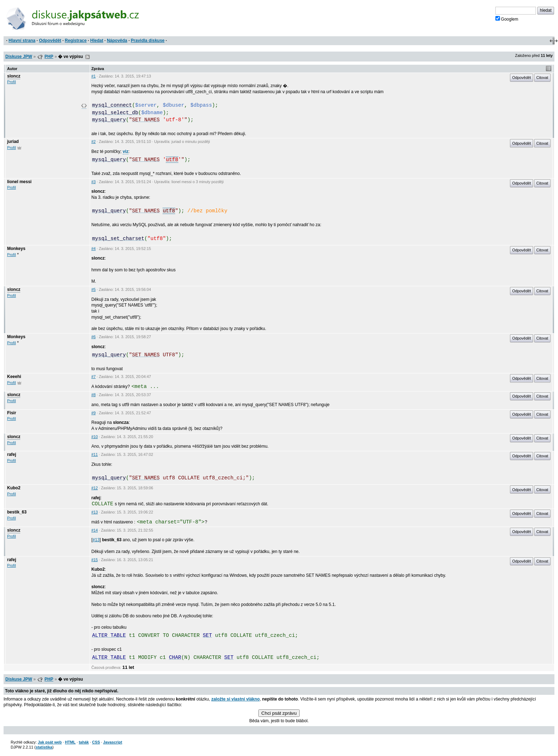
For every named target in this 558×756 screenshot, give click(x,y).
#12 (95, 488)
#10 (95, 437)
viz (126, 151)
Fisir (12, 413)
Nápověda (117, 41)
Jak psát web (50, 742)
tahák (84, 742)
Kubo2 (14, 488)
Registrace (76, 41)
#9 (94, 413)
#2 (94, 142)
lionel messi (19, 182)
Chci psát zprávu (279, 713)
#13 (95, 512)
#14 (95, 530)
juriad (13, 142)
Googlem (507, 19)
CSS (96, 742)
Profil (12, 82)
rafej (12, 454)
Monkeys (16, 249)
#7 (94, 377)
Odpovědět (50, 41)
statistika (44, 747)
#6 (94, 337)
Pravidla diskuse (148, 41)
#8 (94, 395)
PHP (49, 57)
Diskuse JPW (19, 57)
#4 (94, 249)
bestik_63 (17, 512)
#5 (94, 289)
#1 (94, 76)
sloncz (14, 76)
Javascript (113, 742)
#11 (95, 454)
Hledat (97, 41)
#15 (95, 560)
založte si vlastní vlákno (236, 699)
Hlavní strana (22, 41)
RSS (88, 57)
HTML (70, 742)
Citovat (542, 78)
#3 (94, 182)
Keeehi (14, 377)
